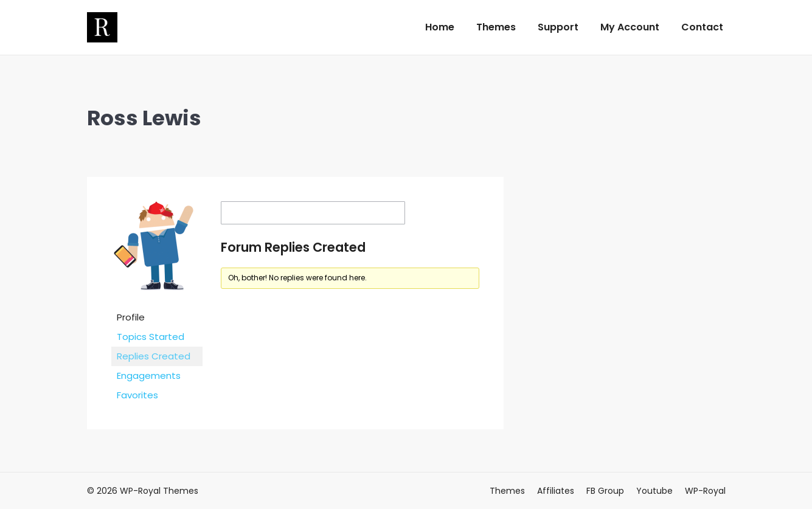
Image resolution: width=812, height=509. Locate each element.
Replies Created (154, 356)
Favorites (137, 395)
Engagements (149, 376)
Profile (131, 317)
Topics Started (151, 337)
